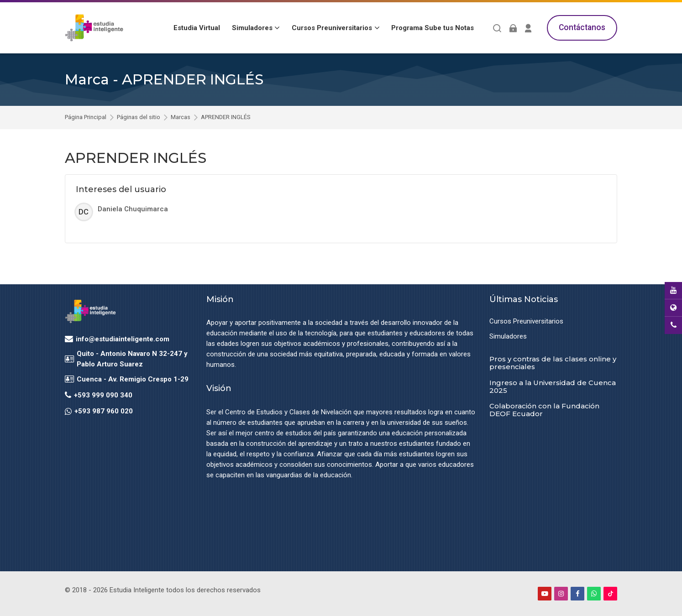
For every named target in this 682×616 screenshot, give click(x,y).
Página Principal (86, 117)
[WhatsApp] (594, 594)
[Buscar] (497, 28)
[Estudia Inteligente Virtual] (94, 28)
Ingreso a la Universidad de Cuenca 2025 (553, 386)
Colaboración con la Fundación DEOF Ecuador (544, 410)
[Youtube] (545, 594)
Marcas (181, 117)
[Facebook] (577, 594)
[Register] (528, 28)
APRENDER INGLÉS (226, 117)
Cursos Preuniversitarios (526, 321)
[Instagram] (561, 594)
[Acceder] (513, 28)
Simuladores (508, 336)
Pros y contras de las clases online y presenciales (553, 363)
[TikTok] (610, 594)
